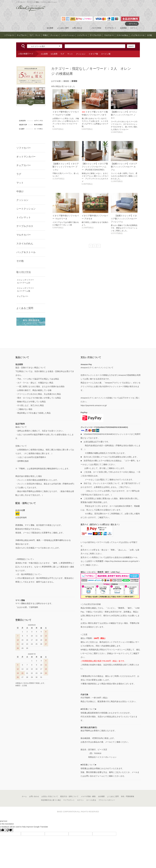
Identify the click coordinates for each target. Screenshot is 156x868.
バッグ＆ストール (138, 35)
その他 (149, 35)
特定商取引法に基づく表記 (51, 800)
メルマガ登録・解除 (88, 796)
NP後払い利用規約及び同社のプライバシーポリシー (103, 650)
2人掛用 (44, 54)
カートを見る (91, 800)
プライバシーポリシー (107, 800)
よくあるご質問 (63, 28)
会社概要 (50, 28)
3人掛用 (54, 54)
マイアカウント (111, 28)
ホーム (24, 796)
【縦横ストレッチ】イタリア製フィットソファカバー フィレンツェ (124, 219)
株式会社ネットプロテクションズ (114, 642)
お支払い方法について (50, 796)
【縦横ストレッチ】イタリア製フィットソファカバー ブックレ (66, 167)
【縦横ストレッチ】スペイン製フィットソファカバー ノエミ (124, 115)
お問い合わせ (77, 28)
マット (38, 35)
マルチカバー (109, 35)
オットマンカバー (26, 157)
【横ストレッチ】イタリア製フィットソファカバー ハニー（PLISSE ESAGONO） (95, 167)
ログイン (134, 28)
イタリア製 (93, 54)
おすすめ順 (56, 81)
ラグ (31, 35)
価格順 (66, 81)
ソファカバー (9, 35)
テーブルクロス (96, 35)
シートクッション (68, 35)
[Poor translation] (9, 830)
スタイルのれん (122, 35)
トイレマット (82, 35)
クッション (54, 35)
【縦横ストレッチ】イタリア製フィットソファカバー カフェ (124, 167)
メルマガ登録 (96, 28)
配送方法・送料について (69, 796)
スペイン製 (106, 54)
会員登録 (123, 28)
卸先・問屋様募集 (128, 796)
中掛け (45, 35)
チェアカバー (22, 35)
